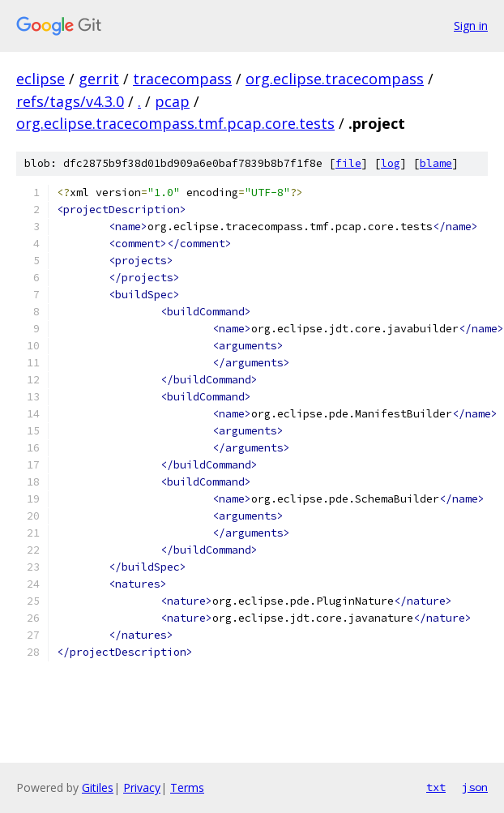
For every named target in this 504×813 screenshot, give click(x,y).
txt (436, 787)
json (475, 787)
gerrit (99, 79)
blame (436, 163)
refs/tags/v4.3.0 (70, 101)
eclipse (41, 79)
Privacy (142, 787)
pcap (172, 101)
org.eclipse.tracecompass (335, 79)
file (348, 163)
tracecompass (182, 79)
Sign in (471, 26)
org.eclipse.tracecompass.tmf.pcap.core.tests (175, 123)
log (391, 163)
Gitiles (98, 787)
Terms (187, 787)
